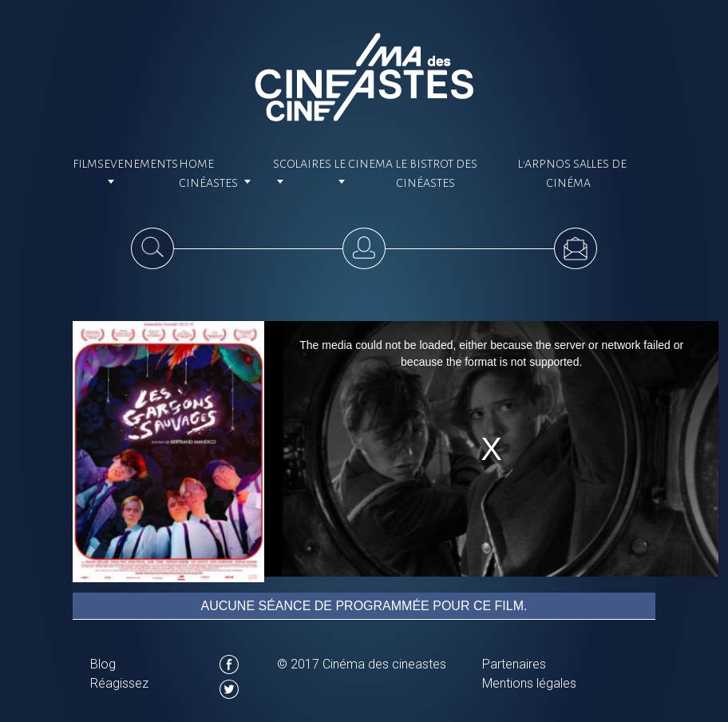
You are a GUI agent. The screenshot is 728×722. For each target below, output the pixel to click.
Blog (103, 664)
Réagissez (119, 683)
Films (88, 164)
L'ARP (532, 164)
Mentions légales (529, 683)
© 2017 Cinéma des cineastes (362, 664)
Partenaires (514, 664)
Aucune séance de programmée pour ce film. (364, 606)
